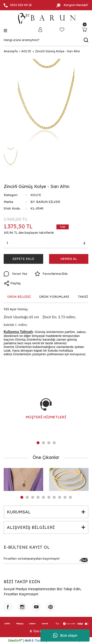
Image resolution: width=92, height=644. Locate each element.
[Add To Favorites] (51, 274)
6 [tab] (49, 497)
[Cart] (85, 29)
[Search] (46, 40)
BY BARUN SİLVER (45, 202)
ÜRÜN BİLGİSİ (19, 297)
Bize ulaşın (65, 635)
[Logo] (46, 19)
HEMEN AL (69, 259)
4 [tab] (54, 443)
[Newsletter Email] (46, 560)
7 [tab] (54, 497)
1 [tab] (38, 443)
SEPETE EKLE (23, 259)
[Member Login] (40, 29)
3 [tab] (49, 443)
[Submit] (83, 560)
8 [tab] (60, 497)
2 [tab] (43, 443)
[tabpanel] (46, 414)
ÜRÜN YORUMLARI (54, 297)
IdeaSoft (15, 640)
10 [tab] (70, 497)
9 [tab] (65, 497)
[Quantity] (46, 244)
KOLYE (36, 195)
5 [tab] (43, 497)
